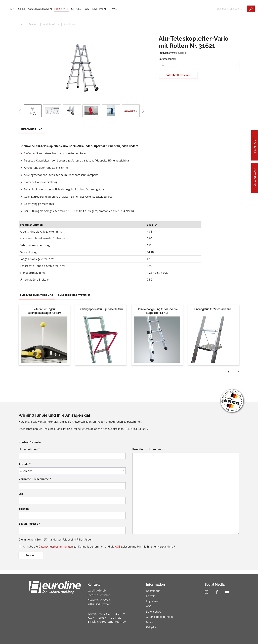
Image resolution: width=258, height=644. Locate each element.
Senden (30, 555)
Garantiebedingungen (159, 617)
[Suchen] (251, 9)
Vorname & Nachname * (35, 479)
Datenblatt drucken (178, 75)
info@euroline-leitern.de (111, 622)
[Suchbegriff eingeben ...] (231, 9)
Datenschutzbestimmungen (56, 547)
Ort (21, 494)
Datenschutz (154, 612)
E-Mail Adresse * (30, 524)
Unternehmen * (29, 449)
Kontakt (255, 145)
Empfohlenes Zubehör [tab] (37, 296)
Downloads (153, 591)
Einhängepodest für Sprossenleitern (101, 309)
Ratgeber (152, 627)
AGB (118, 547)
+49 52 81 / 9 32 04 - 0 (111, 614)
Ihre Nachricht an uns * (148, 449)
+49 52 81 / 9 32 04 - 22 (107, 618)
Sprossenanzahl (167, 59)
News (150, 622)
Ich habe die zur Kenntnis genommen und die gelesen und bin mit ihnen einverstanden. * (99, 547)
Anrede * (25, 464)
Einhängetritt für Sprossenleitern (214, 309)
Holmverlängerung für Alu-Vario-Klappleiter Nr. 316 (157, 311)
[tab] (32, 130)
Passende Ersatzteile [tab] (74, 296)
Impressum (153, 601)
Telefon (24, 509)
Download (255, 178)
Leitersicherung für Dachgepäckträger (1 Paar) (44, 311)
